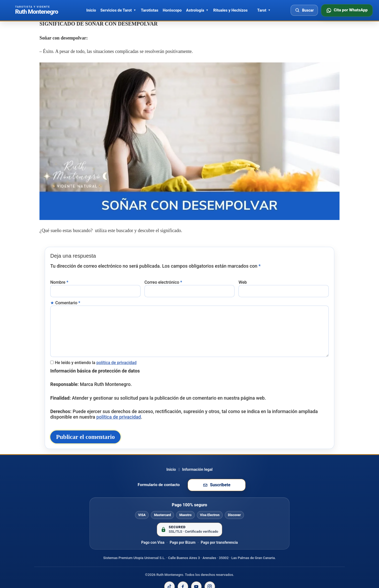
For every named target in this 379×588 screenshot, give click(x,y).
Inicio (91, 10)
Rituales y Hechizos (230, 10)
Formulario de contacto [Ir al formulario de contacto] (159, 492)
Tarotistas (149, 10)
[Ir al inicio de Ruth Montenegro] (37, 10)
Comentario (68, 299)
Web (243, 279)
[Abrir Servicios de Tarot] (135, 10)
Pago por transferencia (219, 550)
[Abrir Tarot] (269, 10)
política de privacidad (116, 353)
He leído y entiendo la (96, 353)
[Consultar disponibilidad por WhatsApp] (347, 10)
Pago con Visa (153, 550)
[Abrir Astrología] (207, 10)
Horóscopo (172, 10)
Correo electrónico (163, 279)
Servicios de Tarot (116, 10)
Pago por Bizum (183, 550)
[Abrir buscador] (304, 10)
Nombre (59, 279)
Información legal (197, 477)
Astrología (195, 10)
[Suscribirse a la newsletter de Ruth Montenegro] (217, 492)
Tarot (262, 10)
